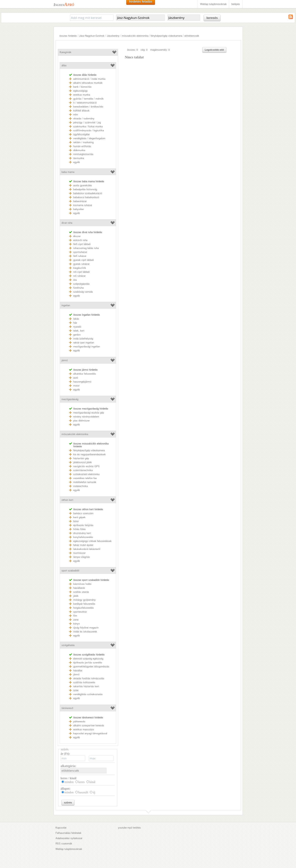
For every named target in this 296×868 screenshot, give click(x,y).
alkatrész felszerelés (85, 374)
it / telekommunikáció (85, 103)
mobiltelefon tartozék (85, 482)
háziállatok (79, 588)
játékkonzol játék (82, 462)
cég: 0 (144, 50)
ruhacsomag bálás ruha (86, 248)
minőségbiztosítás (83, 154)
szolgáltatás (68, 645)
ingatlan (66, 305)
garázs (77, 335)
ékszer (77, 236)
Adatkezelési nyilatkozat (69, 838)
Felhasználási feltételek (68, 833)
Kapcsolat (61, 828)
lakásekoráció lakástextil (87, 549)
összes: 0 (132, 50)
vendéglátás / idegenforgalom (89, 138)
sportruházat (80, 252)
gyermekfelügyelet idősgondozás (91, 667)
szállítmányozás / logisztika (89, 130)
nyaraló (77, 327)
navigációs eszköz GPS (86, 466)
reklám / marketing (83, 142)
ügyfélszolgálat (81, 134)
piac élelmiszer (81, 421)
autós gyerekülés (83, 185)
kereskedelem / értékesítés (88, 107)
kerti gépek (79, 517)
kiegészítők (80, 268)
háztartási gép (81, 458)
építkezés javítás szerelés (88, 663)
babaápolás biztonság (85, 189)
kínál (92, 782)
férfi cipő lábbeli (82, 244)
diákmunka (79, 150)
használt (83, 792)
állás (64, 65)
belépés (236, 4)
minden (69, 782)
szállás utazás (81, 592)
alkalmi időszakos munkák (88, 83)
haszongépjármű (82, 382)
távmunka (79, 158)
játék (76, 596)
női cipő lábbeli (81, 272)
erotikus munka (82, 95)
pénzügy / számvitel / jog (87, 123)
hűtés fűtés (79, 529)
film (75, 616)
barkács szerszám (83, 513)
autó (76, 378)
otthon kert (67, 500)
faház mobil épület (83, 545)
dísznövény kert (82, 533)
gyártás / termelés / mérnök (88, 99)
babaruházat (80, 201)
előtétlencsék (192, 36)
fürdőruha (78, 288)
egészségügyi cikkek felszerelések (92, 541)
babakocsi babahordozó (86, 197)
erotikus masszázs (84, 729)
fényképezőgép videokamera (166, 36)
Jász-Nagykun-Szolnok (92, 36)
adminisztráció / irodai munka (89, 79)
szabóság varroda (83, 292)
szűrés (68, 803)
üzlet (76, 690)
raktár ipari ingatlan (84, 343)
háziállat (78, 671)
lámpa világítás (82, 557)
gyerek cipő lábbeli (83, 260)
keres (82, 782)
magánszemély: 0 (160, 50)
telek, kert (79, 331)
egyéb (77, 162)
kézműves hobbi (82, 584)
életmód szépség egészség (88, 659)
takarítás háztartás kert (86, 686)
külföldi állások (81, 111)
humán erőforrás (82, 146)
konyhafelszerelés (83, 537)
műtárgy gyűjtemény (84, 600)
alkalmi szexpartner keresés (89, 725)
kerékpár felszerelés (84, 604)
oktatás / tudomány (84, 119)
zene (76, 620)
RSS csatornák (64, 844)
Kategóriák (66, 52)
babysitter (79, 209)
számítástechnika (83, 470)
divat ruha (67, 223)
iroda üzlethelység (83, 339)
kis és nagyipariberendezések (89, 454)
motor (76, 386)
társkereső (67, 708)
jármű (65, 360)
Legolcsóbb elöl (214, 50)
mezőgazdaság (70, 399)
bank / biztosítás (82, 87)
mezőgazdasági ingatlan (86, 347)
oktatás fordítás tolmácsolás (89, 678)
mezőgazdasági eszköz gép (89, 413)
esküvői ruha (80, 240)
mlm (76, 115)
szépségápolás (81, 284)
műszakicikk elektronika (135, 36)
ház (75, 323)
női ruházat (79, 276)
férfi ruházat (80, 256)
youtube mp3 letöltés (129, 828)
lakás (76, 319)
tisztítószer (79, 553)
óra (75, 280)
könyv (77, 624)
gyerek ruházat (81, 264)
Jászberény (113, 36)
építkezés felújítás (83, 525)
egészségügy (81, 91)
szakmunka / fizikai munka (88, 126)
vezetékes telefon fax (85, 478)
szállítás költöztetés (84, 682)
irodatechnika (81, 486)
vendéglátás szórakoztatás (88, 694)
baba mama (68, 172)
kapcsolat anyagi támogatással (90, 733)
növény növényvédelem (86, 417)
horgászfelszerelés (84, 608)
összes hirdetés (68, 36)
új (94, 792)
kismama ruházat (83, 205)
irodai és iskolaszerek (85, 632)
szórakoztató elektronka (86, 474)
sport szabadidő (70, 571)
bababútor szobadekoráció (88, 193)
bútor (76, 521)
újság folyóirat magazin (86, 628)
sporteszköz (80, 612)
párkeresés (79, 722)
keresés (212, 18)
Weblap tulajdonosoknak (213, 4)
